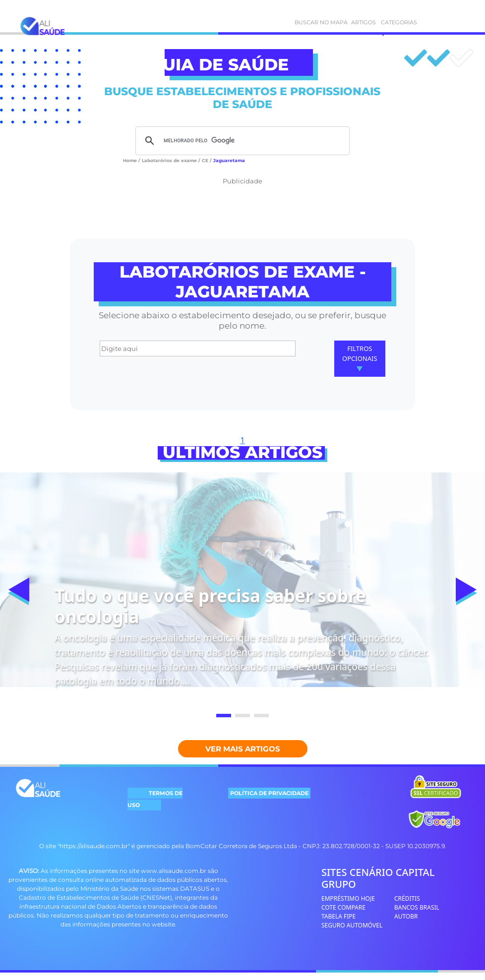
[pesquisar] (241, 141)
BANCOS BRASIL (417, 907)
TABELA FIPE (338, 916)
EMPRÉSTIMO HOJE (348, 898)
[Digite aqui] (198, 348)
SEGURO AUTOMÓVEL (352, 925)
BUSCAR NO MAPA (299, 22)
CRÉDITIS (407, 898)
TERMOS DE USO (155, 799)
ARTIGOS (356, 22)
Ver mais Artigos (243, 749)
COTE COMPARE (343, 907)
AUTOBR (406, 916)
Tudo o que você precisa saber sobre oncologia (210, 606)
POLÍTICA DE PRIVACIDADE (269, 793)
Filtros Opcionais (360, 358)
